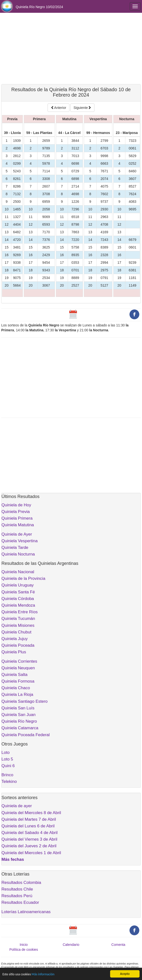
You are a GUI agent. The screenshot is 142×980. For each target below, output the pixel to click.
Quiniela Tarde (15, 548)
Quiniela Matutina (18, 525)
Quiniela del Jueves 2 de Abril (29, 846)
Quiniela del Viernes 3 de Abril (29, 839)
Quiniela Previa (16, 512)
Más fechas (13, 859)
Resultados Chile (17, 889)
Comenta (118, 945)
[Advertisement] (71, 48)
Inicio (24, 945)
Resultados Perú (17, 896)
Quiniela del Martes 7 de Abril (29, 819)
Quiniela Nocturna (18, 554)
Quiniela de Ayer (17, 534)
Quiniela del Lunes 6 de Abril (28, 826)
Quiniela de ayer (17, 806)
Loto (6, 753)
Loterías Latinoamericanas (26, 912)
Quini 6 (8, 766)
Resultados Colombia (21, 883)
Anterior (58, 108)
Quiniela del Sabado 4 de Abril (30, 833)
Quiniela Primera (17, 518)
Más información (43, 974)
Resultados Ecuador (20, 902)
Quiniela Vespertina (19, 541)
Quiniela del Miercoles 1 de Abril (31, 853)
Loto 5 (7, 759)
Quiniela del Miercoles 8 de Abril (31, 813)
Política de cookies (24, 950)
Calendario (71, 945)
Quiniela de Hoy (16, 505)
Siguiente (82, 108)
